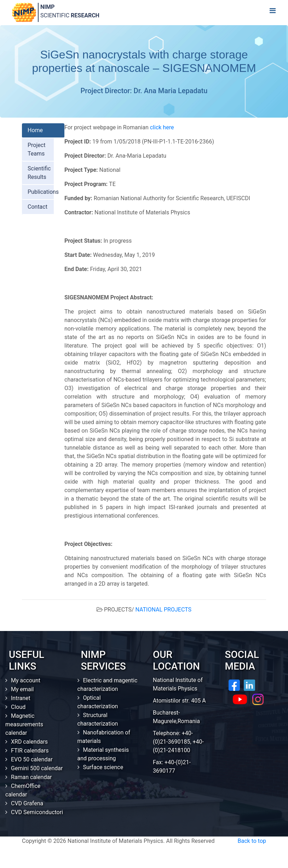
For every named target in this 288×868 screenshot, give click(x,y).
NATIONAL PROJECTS (163, 610)
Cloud (18, 707)
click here (162, 127)
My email (22, 689)
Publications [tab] (43, 192)
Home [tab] (35, 130)
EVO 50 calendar (32, 759)
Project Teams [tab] (36, 149)
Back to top (252, 841)
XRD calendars (29, 742)
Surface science (103, 767)
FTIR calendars (30, 751)
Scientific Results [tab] (39, 173)
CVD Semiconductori (37, 812)
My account (26, 680)
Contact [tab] (38, 207)
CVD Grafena (27, 803)
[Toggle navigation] (272, 12)
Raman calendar (31, 777)
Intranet (21, 698)
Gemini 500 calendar (37, 768)
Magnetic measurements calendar (24, 724)
